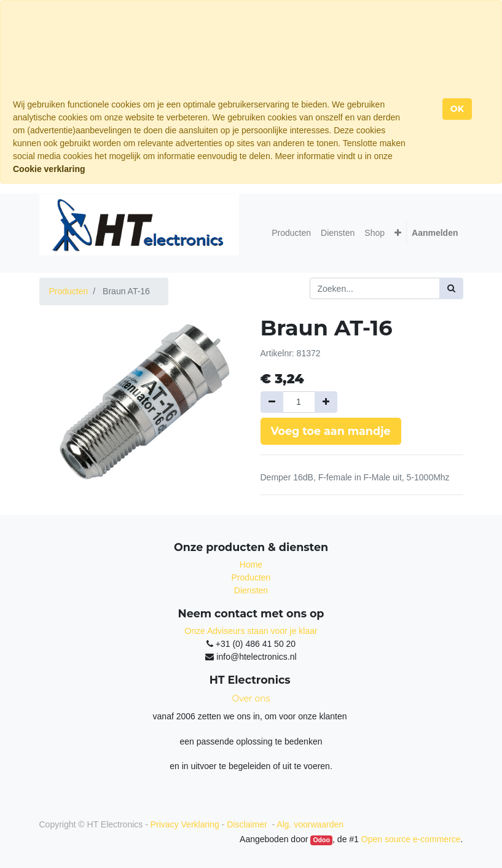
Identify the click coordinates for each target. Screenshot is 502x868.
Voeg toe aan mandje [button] (331, 431)
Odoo (321, 840)
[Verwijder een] (272, 402)
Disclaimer (248, 824)
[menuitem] (291, 233)
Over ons (251, 698)
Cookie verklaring (49, 169)
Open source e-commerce (411, 839)
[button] (398, 233)
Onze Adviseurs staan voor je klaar (251, 631)
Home (251, 565)
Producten (69, 291)
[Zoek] (451, 288)
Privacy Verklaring (185, 824)
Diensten (251, 590)
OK (457, 109)
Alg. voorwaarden (310, 824)
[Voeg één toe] (326, 402)
